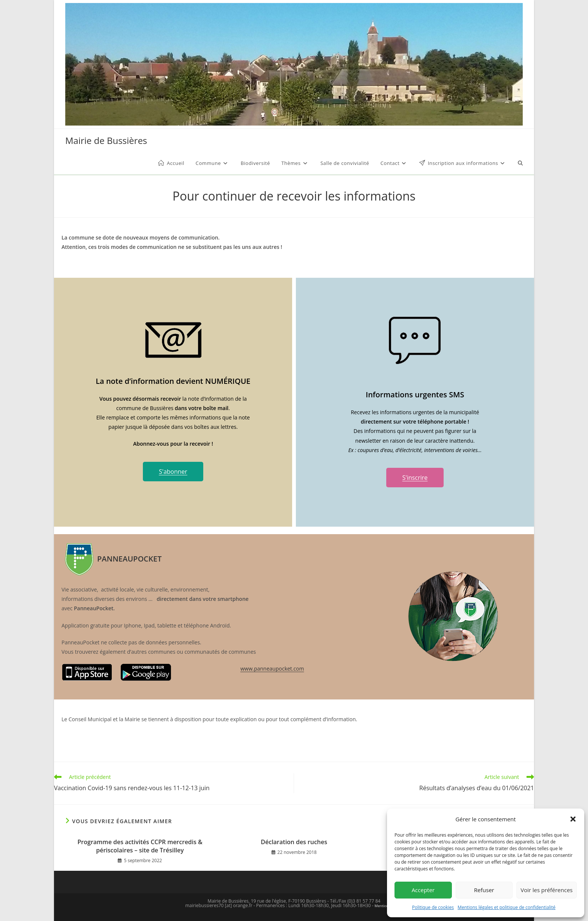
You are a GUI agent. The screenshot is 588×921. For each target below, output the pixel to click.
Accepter (423, 890)
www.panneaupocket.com (272, 669)
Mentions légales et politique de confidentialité (506, 907)
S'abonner (173, 472)
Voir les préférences (547, 890)
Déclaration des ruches (294, 842)
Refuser (484, 890)
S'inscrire (415, 478)
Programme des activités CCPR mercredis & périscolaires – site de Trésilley (140, 846)
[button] (573, 819)
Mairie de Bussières (106, 140)
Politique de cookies (433, 907)
